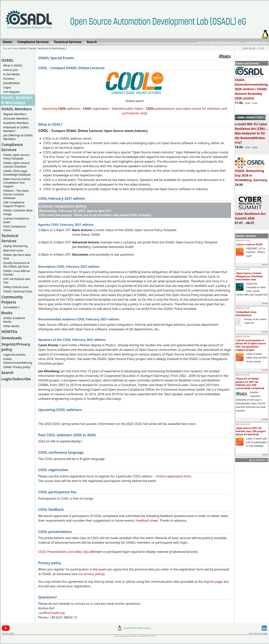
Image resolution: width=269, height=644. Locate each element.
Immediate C (12, 307)
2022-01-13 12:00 (243, 375)
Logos (7, 87)
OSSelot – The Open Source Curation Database (16, 194)
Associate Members (16, 118)
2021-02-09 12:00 (243, 424)
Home (202, 42)
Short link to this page (258, 633)
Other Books (11, 326)
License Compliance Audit (16, 220)
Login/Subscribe (255, 42)
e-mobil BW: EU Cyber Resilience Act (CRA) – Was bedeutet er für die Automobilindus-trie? (251, 132)
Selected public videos (128, 109)
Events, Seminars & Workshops (47, 48)
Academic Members (16, 123)
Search (7, 373)
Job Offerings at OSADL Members (18, 137)
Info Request (12, 92)
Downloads (12, 338)
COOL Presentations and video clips (64, 552)
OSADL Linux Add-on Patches (17, 273)
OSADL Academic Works (14, 320)
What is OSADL (13, 65)
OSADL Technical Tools (18, 291)
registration (96, 109)
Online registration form (172, 476)
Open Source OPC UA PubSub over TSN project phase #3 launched (251, 431)
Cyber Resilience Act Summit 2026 (250, 214)
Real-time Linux (13, 250)
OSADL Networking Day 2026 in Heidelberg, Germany (251, 174)
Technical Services (10, 238)
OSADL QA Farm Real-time (17, 257)
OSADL (7, 60)
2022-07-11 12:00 (243, 336)
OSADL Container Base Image (18, 212)
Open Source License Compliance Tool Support (17, 183)
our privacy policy (91, 574)
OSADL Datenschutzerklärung (18, 361)
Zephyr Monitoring (15, 246)
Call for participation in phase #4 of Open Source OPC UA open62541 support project (251, 345)
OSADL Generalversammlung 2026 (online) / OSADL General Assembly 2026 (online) (251, 87)
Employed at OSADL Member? (16, 129)
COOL (150, 109)
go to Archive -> (259, 460)
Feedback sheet (147, 520)
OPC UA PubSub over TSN (17, 281)
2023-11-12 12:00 (243, 269)
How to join (11, 70)
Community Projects (12, 299)
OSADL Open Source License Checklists (16, 165)
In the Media (11, 74)
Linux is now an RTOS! (249, 244)
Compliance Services (12, 147)
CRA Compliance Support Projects (14, 204)
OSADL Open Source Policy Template (16, 157)
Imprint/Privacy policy (225, 42)
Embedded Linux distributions (246, 314)
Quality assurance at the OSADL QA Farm (16, 265)
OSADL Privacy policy (17, 367)
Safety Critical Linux (16, 287)
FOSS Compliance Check (15, 228)
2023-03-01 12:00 (243, 308)
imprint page (213, 582)
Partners (9, 79)
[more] (265, 264)
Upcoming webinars (61, 109)
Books (7, 313)
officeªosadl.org (51, 613)
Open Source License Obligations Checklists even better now (249, 276)
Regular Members (15, 114)
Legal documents (14, 355)
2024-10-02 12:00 (243, 241)
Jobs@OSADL (12, 83)
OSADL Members (17, 109)
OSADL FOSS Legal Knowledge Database (17, 173)
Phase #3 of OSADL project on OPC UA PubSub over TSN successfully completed (250, 383)
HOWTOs (9, 332)
